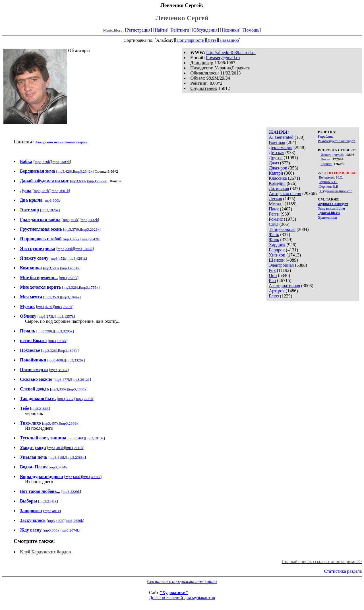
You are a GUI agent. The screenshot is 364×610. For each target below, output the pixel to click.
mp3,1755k (90, 287)
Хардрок (277, 245)
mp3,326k (50, 351)
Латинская (279, 188)
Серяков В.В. (329, 186)
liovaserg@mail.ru (223, 58)
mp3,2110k (75, 448)
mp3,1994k (58, 341)
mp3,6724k (59, 467)
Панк (274, 209)
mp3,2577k (98, 181)
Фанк (274, 234)
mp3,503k (52, 268)
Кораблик (325, 136)
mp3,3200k (64, 331)
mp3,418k (57, 457)
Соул (273, 224)
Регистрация (139, 30)
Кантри (276, 173)
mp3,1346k (84, 249)
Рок (272, 270)
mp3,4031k (71, 268)
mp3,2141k (48, 501)
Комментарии (76, 142)
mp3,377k (72, 239)
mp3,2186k (40, 409)
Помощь (251, 30)
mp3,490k (56, 521)
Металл (276, 204)
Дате (212, 40)
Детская (277, 153)
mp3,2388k (76, 457)
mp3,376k (72, 229)
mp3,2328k (91, 229)
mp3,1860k (78, 389)
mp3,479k (45, 307)
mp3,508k (66, 399)
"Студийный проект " (336, 191)
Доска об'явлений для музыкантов (182, 598)
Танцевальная (282, 229)
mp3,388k (52, 530)
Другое (276, 158)
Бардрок (277, 250)
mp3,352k (52, 297)
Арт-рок (277, 291)
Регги (274, 214)
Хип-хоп (277, 255)
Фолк (274, 240)
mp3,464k (71, 220)
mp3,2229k (71, 492)
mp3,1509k (61, 162)
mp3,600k (79, 181)
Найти (161, 30)
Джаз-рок (278, 168)
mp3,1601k (60, 191)
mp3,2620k (74, 521)
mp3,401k (52, 511)
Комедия (277, 183)
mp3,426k (65, 171)
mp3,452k (59, 258)
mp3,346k (76, 438)
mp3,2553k (64, 307)
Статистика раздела (343, 571)
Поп (273, 275)
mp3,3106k (59, 370)
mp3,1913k (95, 438)
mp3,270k (42, 162)
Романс (276, 219)
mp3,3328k (75, 360)
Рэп (272, 281)
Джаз (274, 163)
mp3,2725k (84, 399)
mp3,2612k (81, 380)
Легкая (275, 199)
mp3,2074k (70, 530)
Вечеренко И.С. (331, 177)
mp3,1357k (65, 316)
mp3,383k (56, 448)
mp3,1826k (50, 210)
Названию (229, 40)
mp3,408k (56, 360)
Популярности (190, 40)
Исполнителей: (332, 155)
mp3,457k (51, 423)
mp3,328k (71, 287)
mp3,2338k (70, 423)
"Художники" (174, 593)
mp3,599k (45, 331)
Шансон (277, 260)
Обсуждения (205, 30)
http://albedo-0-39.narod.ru (231, 52)
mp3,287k (42, 191)
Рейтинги (180, 30)
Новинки (230, 30)
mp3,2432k (89, 220)
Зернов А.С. (328, 182)
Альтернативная (284, 286)
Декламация (281, 147)
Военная (277, 142)
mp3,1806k (69, 351)
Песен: (326, 159)
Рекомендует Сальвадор (337, 141)
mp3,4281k (77, 258)
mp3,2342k (84, 171)
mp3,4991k (92, 477)
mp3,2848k (69, 278)
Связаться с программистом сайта (182, 581)
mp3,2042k (90, 239)
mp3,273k (46, 316)
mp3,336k (59, 389)
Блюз (274, 296)
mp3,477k (62, 380)
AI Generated (281, 137)
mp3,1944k (71, 297)
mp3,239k (65, 249)
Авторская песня (285, 194)
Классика (278, 178)
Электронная (281, 265)
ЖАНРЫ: (279, 132)
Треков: (326, 164)
